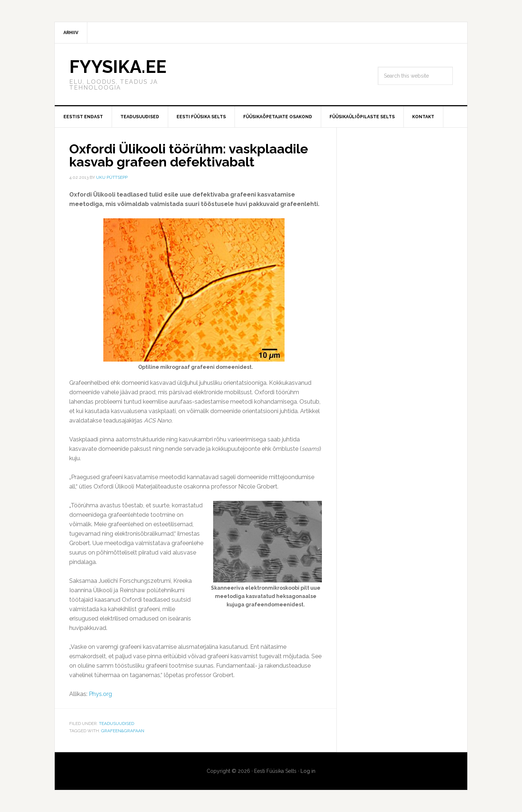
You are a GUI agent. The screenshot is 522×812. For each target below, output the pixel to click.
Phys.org (100, 694)
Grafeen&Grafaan (123, 731)
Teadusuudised (117, 724)
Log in (308, 771)
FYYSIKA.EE (118, 67)
